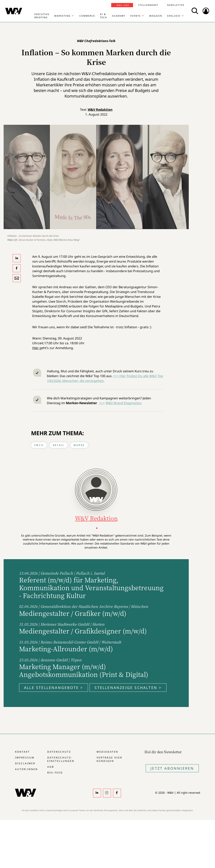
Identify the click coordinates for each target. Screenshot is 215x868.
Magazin (156, 16)
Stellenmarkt (148, 5)
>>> (102, 403)
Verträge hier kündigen (109, 759)
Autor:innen (26, 769)
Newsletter (176, 5)
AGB (51, 767)
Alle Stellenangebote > (53, 688)
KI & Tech (103, 16)
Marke (79, 445)
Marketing (62, 16)
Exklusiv (174, 16)
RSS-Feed (55, 773)
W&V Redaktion (100, 110)
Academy (119, 16)
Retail (59, 445)
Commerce (87, 16)
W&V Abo (123, 5)
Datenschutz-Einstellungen (61, 759)
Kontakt (22, 752)
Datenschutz (59, 752)
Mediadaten (107, 752)
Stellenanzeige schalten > (128, 688)
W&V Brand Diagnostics (124, 403)
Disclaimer (25, 763)
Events (136, 16)
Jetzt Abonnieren (172, 768)
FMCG (39, 445)
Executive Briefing (42, 16)
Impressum (25, 758)
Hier (36, 348)
